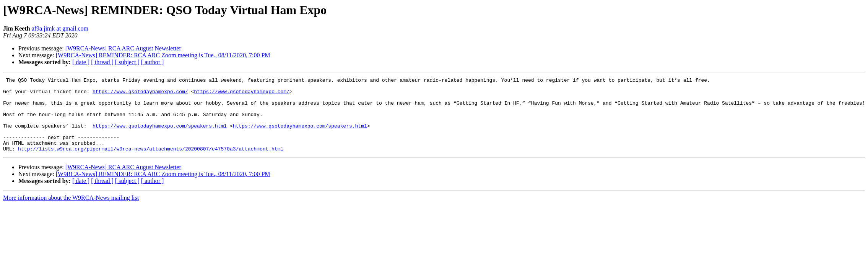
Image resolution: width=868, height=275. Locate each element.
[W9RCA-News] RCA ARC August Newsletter (123, 48)
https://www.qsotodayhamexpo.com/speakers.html (160, 136)
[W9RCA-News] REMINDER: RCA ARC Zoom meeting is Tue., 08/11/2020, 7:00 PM (163, 55)
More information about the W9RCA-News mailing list (71, 213)
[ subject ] (127, 62)
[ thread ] (102, 62)
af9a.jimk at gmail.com (60, 28)
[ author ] (153, 62)
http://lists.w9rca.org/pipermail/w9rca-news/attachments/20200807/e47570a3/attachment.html (151, 163)
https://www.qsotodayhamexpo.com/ (140, 95)
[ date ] (81, 62)
